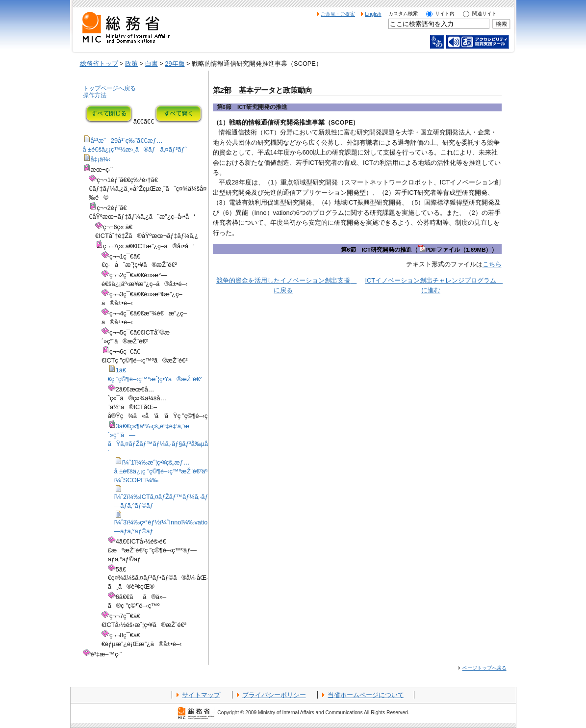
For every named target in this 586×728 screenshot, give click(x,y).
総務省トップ (99, 64)
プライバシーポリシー (274, 695)
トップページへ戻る (109, 88)
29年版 (175, 64)
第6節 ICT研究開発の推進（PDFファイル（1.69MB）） (419, 250)
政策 (131, 64)
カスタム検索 (403, 13)
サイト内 (445, 13)
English (373, 14)
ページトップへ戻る (484, 668)
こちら (492, 264)
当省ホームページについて (366, 695)
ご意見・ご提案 (338, 14)
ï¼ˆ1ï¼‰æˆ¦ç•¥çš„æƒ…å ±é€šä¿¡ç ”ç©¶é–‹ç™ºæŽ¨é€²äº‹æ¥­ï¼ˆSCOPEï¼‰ (168, 471)
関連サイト (484, 13)
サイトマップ (201, 695)
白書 (152, 64)
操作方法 (95, 95)
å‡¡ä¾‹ (101, 159)
